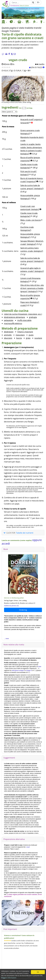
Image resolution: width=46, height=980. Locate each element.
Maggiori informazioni (9, 978)
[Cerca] (21, 3)
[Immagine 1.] (23, 92)
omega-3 (29, 671)
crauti (28, 847)
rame (40, 667)
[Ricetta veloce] (6, 67)
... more (6, 639)
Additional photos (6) (11, 606)
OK (38, 972)
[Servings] (24, 108)
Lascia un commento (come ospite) (17, 540)
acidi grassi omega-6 (18, 671)
